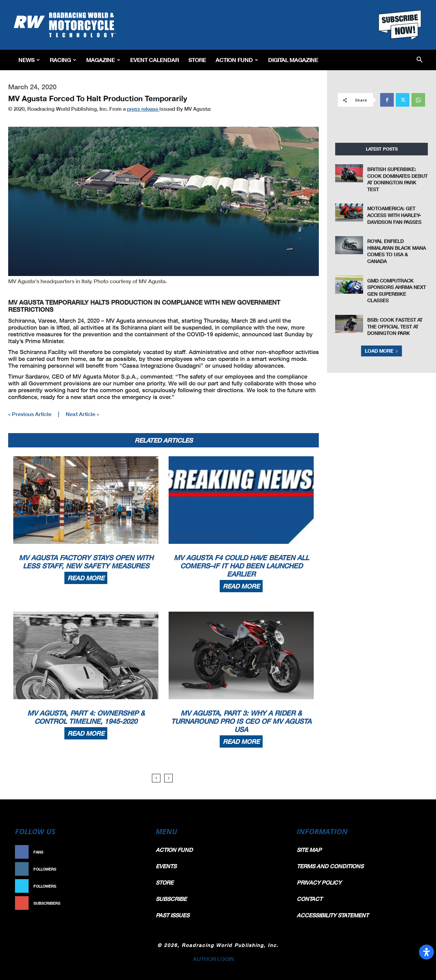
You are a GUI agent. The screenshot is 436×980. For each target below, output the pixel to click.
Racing (63, 60)
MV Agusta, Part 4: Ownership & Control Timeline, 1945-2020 (86, 717)
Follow (132, 869)
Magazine (103, 60)
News (29, 60)
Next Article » (82, 414)
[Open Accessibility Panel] (426, 952)
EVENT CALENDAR (154, 60)
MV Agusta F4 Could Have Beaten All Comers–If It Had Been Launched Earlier (241, 566)
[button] (419, 60)
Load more (381, 351)
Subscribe (128, 903)
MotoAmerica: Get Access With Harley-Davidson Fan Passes (394, 215)
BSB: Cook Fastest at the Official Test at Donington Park (395, 326)
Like (135, 852)
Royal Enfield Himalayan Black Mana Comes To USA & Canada (396, 251)
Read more (86, 578)
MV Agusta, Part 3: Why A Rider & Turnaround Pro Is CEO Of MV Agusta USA (241, 721)
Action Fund (237, 60)
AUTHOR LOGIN (214, 959)
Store (197, 60)
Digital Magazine (293, 60)
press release (143, 109)
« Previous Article (30, 414)
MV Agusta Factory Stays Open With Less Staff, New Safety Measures (86, 562)
